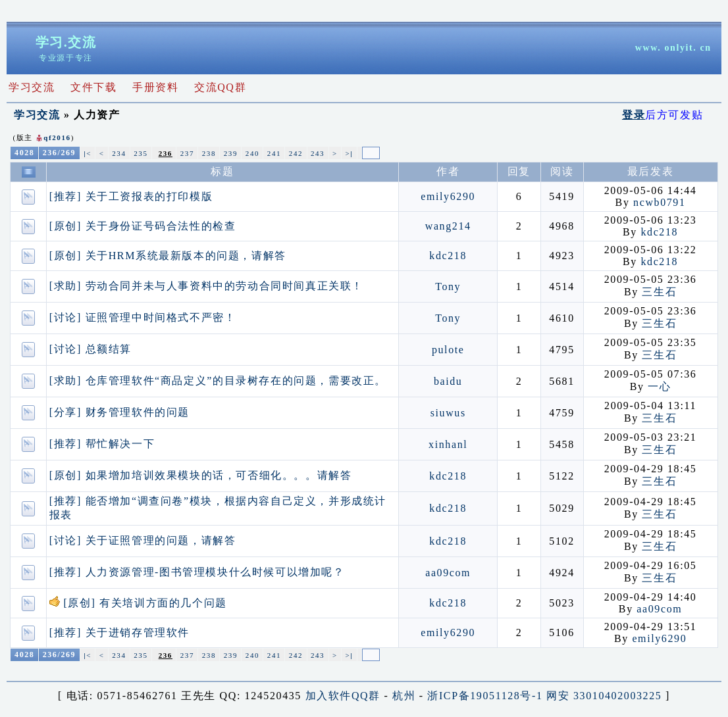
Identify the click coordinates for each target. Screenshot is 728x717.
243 (318, 153)
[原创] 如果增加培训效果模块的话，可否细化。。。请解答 (200, 475)
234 (119, 153)
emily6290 (448, 196)
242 (296, 153)
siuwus (448, 413)
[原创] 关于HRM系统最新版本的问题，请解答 (168, 256)
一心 (659, 386)
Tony (448, 286)
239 (231, 153)
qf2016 (57, 137)
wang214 (448, 226)
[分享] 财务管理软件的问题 (119, 412)
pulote (448, 350)
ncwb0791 (659, 202)
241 (274, 153)
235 (141, 153)
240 (252, 153)
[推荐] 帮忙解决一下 (102, 444)
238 (209, 153)
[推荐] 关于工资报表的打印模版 (131, 196)
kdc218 (659, 232)
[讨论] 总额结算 (91, 349)
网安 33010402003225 (604, 696)
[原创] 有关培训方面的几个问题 (138, 603)
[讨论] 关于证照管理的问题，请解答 (143, 540)
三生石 (659, 292)
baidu (448, 381)
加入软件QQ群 (343, 696)
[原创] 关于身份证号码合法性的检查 (143, 226)
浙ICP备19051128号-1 (485, 696)
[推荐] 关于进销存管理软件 (119, 632)
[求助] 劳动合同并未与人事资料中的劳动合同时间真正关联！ (206, 286)
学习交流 (37, 115)
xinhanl (448, 444)
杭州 (404, 696)
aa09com (448, 573)
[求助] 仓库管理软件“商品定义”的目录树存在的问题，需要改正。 (218, 381)
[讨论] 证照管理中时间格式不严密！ (143, 317)
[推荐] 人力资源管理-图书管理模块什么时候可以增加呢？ (197, 572)
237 (187, 153)
